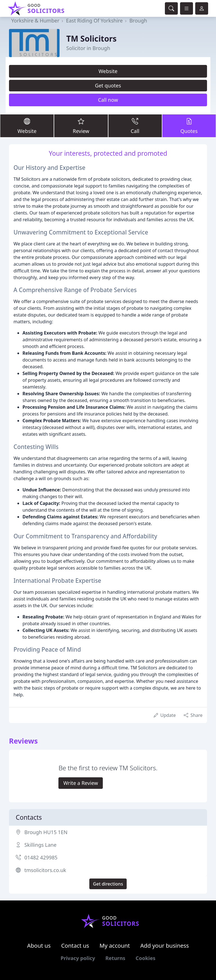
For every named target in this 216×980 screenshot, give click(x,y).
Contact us (75, 946)
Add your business (165, 946)
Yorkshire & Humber (35, 21)
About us (39, 946)
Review (81, 126)
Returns (115, 958)
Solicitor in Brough (88, 48)
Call (135, 126)
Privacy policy (78, 958)
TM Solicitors (91, 39)
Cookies (145, 958)
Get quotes (108, 85)
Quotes (189, 126)
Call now (108, 100)
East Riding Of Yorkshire (94, 21)
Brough (138, 21)
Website (108, 71)
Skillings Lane (40, 845)
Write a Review (80, 783)
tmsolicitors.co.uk (45, 870)
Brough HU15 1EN (46, 832)
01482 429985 (41, 857)
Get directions (108, 884)
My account (115, 946)
